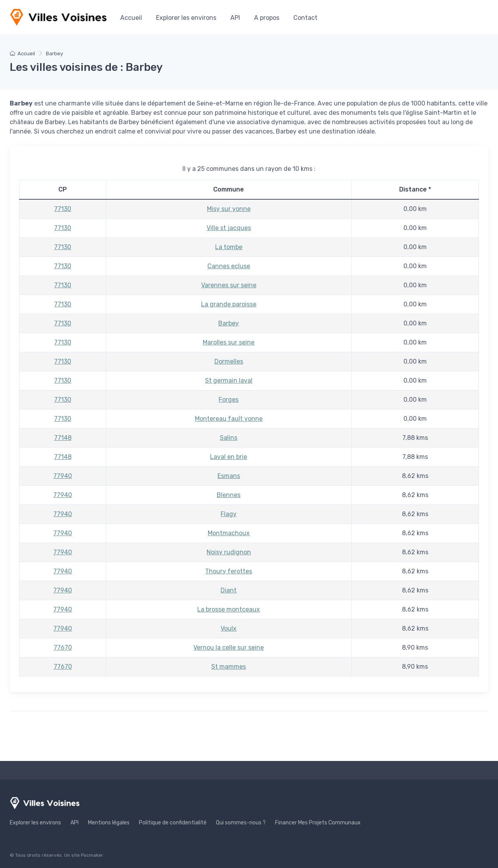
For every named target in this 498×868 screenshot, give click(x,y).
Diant (229, 590)
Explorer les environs (186, 18)
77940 (63, 476)
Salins (229, 438)
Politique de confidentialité (173, 823)
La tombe (229, 247)
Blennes (229, 495)
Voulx (229, 628)
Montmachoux (229, 533)
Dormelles (229, 361)
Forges (229, 400)
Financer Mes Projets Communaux (318, 823)
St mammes (229, 667)
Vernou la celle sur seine (229, 647)
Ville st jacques (229, 228)
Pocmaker (92, 855)
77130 (63, 209)
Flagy (229, 514)
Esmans (229, 476)
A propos (267, 18)
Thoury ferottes (229, 571)
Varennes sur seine (229, 285)
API (235, 18)
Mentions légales (109, 823)
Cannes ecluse (229, 266)
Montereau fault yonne (229, 419)
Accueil (131, 18)
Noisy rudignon (229, 552)
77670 (63, 647)
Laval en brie (229, 457)
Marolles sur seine (229, 342)
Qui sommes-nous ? (241, 823)
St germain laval (229, 380)
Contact (305, 18)
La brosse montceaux (229, 609)
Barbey (229, 323)
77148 (63, 438)
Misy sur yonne (229, 209)
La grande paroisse (229, 304)
